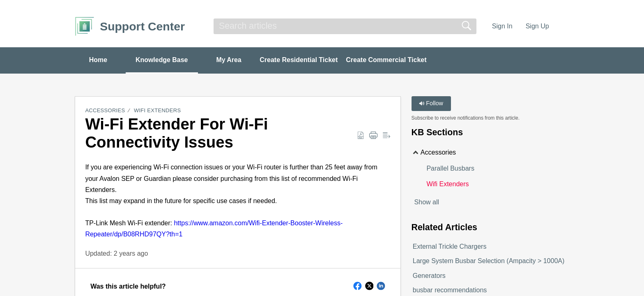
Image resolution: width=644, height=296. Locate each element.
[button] (358, 286)
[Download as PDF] (361, 136)
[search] (345, 26)
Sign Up (537, 26)
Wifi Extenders (157, 111)
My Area (230, 60)
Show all (427, 202)
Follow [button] (431, 104)
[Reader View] (386, 136)
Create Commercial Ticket (388, 60)
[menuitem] (564, 26)
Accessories (105, 111)
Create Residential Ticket (301, 60)
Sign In (502, 26)
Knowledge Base (163, 60)
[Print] (373, 136)
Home (98, 60)
